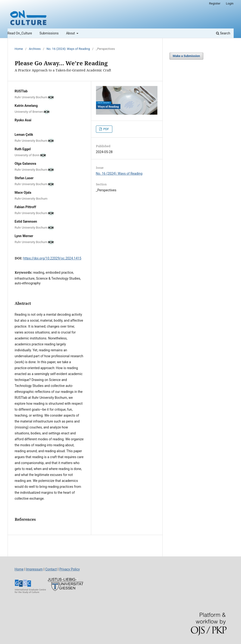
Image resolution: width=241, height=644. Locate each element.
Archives (35, 49)
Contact (51, 569)
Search (223, 33)
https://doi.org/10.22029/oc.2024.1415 (52, 258)
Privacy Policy (70, 569)
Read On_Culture (20, 33)
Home (19, 49)
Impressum (34, 569)
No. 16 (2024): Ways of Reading (68, 49)
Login (230, 3)
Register (215, 3)
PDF (106, 129)
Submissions (49, 33)
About (71, 33)
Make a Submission (186, 56)
